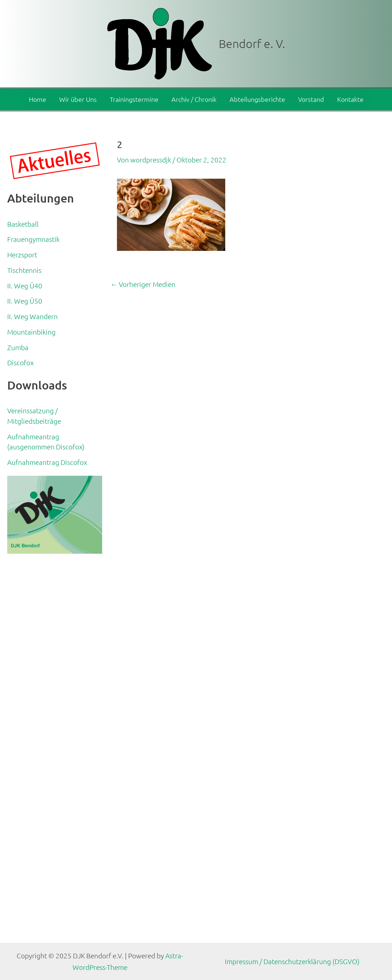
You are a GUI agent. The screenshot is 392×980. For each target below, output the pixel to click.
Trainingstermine (134, 99)
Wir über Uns (78, 99)
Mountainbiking (31, 332)
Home (38, 99)
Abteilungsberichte (257, 99)
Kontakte (350, 99)
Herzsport (22, 254)
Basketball (23, 224)
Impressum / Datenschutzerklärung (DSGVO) (292, 961)
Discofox (20, 362)
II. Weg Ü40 (25, 286)
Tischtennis (24, 270)
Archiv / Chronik (194, 99)
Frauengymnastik (33, 239)
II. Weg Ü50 (25, 301)
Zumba (18, 347)
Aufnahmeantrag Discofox (47, 462)
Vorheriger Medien (143, 284)
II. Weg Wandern (32, 316)
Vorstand (311, 99)
